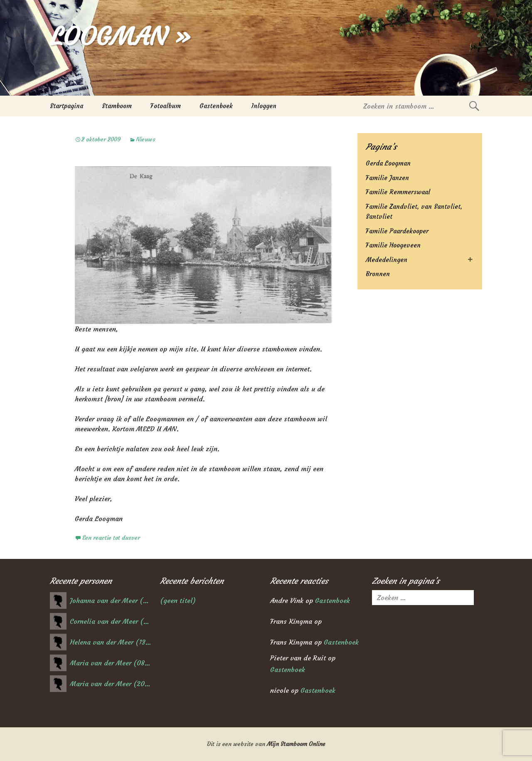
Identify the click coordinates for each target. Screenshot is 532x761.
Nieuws (146, 139)
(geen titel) (178, 600)
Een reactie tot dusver (111, 538)
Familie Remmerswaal (398, 192)
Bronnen (378, 274)
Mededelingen (387, 260)
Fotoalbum (166, 106)
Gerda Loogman (388, 163)
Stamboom (117, 106)
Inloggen (264, 106)
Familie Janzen (387, 178)
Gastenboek (216, 106)
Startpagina (66, 106)
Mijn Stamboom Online (296, 744)
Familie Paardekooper (397, 231)
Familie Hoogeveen (393, 245)
